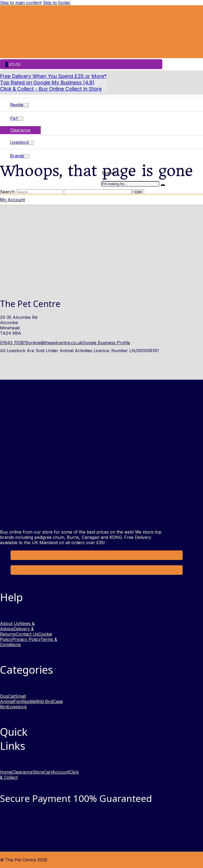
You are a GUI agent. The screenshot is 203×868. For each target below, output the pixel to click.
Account (61, 772)
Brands (17, 156)
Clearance (20, 130)
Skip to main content (21, 3)
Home (6, 772)
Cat (11, 696)
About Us (10, 623)
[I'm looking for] (163, 185)
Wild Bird (44, 701)
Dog (4, 696)
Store (38, 772)
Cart (48, 772)
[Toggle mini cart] (13, 65)
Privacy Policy (26, 639)
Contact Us (27, 634)
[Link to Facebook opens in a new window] (15, 557)
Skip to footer (57, 3)
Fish (14, 118)
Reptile (17, 105)
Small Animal (13, 699)
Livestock (19, 142)
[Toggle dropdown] (26, 105)
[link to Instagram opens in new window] (15, 571)
